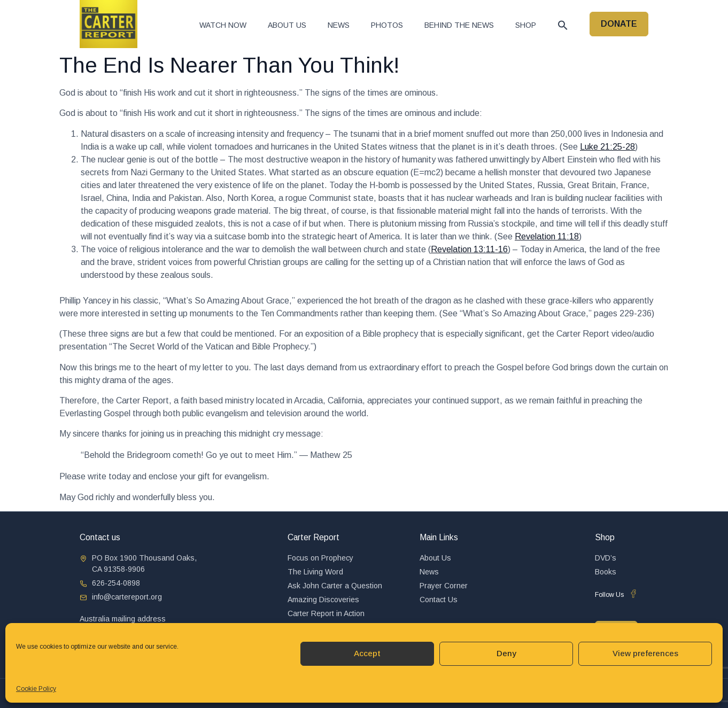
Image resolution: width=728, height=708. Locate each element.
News (339, 25)
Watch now (223, 25)
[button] (563, 25)
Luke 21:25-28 (607, 147)
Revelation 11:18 (547, 236)
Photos (387, 25)
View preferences (645, 653)
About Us (287, 25)
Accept (367, 653)
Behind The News (459, 25)
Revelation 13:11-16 (469, 249)
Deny (506, 653)
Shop (526, 25)
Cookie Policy (36, 689)
